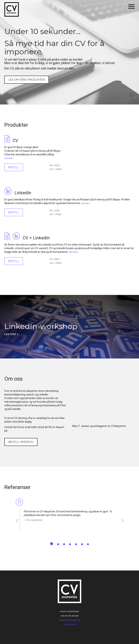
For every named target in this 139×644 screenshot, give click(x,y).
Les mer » (9, 158)
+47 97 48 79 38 (70, 625)
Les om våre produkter (27, 80)
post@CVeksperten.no (69, 620)
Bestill (14, 167)
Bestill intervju (21, 442)
